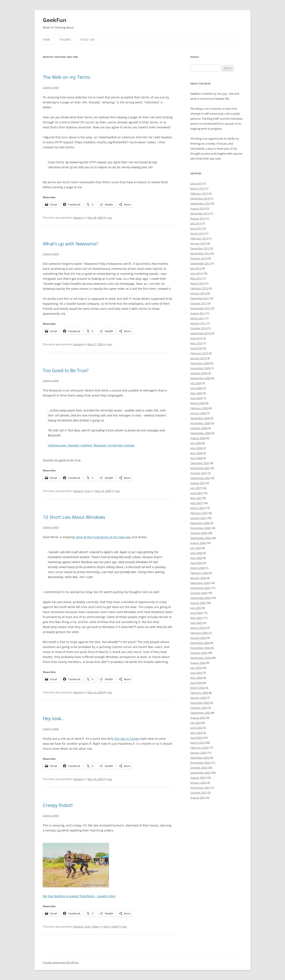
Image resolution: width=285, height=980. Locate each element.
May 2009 (196, 393)
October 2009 (199, 373)
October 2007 (199, 473)
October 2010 (199, 328)
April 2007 (196, 503)
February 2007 (199, 513)
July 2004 (196, 668)
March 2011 (197, 318)
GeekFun (55, 20)
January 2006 (198, 578)
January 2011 (198, 323)
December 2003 (200, 703)
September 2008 (200, 433)
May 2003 (196, 733)
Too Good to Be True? (66, 370)
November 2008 (200, 423)
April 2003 (196, 738)
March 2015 (197, 188)
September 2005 (200, 598)
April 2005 (196, 623)
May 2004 (196, 678)
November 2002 (200, 763)
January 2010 (198, 358)
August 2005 (198, 603)
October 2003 (199, 708)
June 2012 (196, 273)
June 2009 (196, 388)
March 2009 (197, 403)
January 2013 (198, 243)
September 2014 (200, 203)
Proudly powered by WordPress (61, 962)
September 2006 (200, 538)
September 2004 (200, 658)
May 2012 (196, 278)
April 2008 (196, 458)
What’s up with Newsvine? (71, 244)
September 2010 (200, 333)
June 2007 (196, 493)
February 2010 (199, 353)
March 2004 (197, 688)
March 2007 (197, 508)
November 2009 (200, 368)
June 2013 (196, 228)
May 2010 (196, 343)
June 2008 (196, 448)
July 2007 (196, 488)
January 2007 (198, 518)
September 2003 (200, 713)
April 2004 (196, 683)
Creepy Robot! (58, 805)
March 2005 (197, 628)
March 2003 (197, 743)
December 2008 (200, 418)
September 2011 (200, 308)
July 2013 (196, 223)
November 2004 (200, 648)
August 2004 (198, 663)
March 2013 (197, 233)
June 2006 (196, 553)
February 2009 (199, 408)
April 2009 (196, 398)
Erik (225, 94)
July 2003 (196, 723)
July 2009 (196, 383)
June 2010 (196, 338)
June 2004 (196, 673)
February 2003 (199, 748)
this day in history (127, 739)
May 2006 (196, 558)
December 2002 (200, 758)
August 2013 (198, 218)
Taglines (65, 40)
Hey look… (54, 718)
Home (47, 40)
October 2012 (199, 258)
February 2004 (199, 693)
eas (110, 218)
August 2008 (198, 438)
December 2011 (200, 298)
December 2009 (200, 363)
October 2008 (199, 428)
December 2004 (200, 643)
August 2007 (198, 483)
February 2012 (199, 288)
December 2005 (200, 583)
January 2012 (198, 293)
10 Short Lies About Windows (74, 517)
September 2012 (200, 263)
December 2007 (200, 463)
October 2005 (199, 593)
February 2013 (199, 238)
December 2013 (200, 213)
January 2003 (198, 753)
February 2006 (199, 573)
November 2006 (200, 528)
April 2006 (196, 563)
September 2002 (200, 773)
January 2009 (198, 413)
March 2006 (197, 568)
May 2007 (196, 498)
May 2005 (196, 618)
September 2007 (200, 478)
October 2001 (199, 793)
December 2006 (200, 523)
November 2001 (200, 788)
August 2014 (198, 208)
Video (95, 927)
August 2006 (198, 543)
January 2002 (198, 783)
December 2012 (200, 248)
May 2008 (196, 453)
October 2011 (199, 303)
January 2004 (198, 698)
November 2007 (200, 468)
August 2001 (198, 798)
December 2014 (200, 198)
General (78, 218)
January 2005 (198, 638)
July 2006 (196, 548)
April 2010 (196, 348)
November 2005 (200, 588)
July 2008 (196, 443)
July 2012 (196, 268)
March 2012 (197, 283)
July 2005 (196, 608)
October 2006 (199, 533)
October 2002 (199, 768)
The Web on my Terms (66, 77)
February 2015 (199, 193)
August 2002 (198, 778)
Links (87, 491)
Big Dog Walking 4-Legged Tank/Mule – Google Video (79, 896)
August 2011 (198, 313)
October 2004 (199, 653)
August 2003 (198, 718)
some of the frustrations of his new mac (103, 537)
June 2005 (196, 613)
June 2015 (196, 183)
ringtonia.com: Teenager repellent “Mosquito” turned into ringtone (91, 445)
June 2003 (196, 728)
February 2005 (199, 633)
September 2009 (200, 378)
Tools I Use (87, 40)
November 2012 (200, 253)
